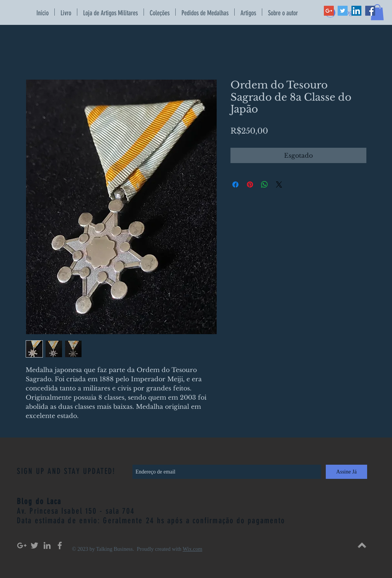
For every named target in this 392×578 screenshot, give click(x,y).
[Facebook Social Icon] (370, 11)
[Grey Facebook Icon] (60, 545)
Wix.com (192, 549)
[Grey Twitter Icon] (34, 545)
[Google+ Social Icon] (329, 11)
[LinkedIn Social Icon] (356, 11)
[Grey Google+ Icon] (22, 545)
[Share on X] (279, 185)
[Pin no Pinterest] (250, 185)
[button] (377, 12)
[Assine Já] (346, 472)
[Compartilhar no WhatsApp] (265, 185)
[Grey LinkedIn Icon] (47, 545)
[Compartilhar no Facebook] (235, 185)
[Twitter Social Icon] (343, 11)
